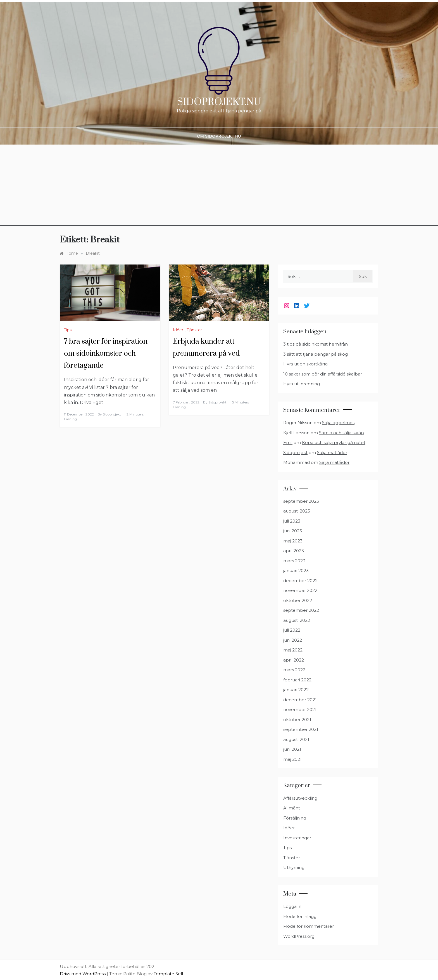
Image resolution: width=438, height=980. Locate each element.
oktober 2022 (298, 600)
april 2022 (294, 660)
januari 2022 (296, 690)
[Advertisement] (219, 187)
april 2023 (294, 551)
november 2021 (300, 709)
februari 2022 (297, 680)
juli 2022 (292, 630)
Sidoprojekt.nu (219, 102)
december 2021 (300, 700)
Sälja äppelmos (338, 423)
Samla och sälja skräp (341, 433)
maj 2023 (293, 541)
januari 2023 (296, 571)
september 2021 (301, 729)
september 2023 (301, 501)
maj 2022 (293, 650)
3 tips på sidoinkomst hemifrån (316, 344)
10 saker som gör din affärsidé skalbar (323, 374)
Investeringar (297, 838)
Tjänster (194, 330)
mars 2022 (294, 670)
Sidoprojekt (112, 414)
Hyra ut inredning (302, 384)
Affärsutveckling (300, 798)
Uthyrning (294, 867)
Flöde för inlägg (300, 916)
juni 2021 (292, 749)
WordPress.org (299, 936)
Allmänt (292, 808)
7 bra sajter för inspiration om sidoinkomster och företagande (106, 354)
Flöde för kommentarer (309, 926)
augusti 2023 (297, 511)
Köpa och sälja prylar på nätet (334, 442)
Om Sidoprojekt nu (219, 136)
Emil (288, 442)
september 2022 (301, 610)
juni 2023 (293, 531)
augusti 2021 (296, 739)
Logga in (292, 906)
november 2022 (300, 590)
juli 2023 (292, 521)
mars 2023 (294, 561)
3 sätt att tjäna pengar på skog (316, 354)
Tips (68, 330)
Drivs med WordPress (83, 974)
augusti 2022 (297, 620)
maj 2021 (292, 759)
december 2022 (300, 581)
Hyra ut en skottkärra (305, 364)
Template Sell (168, 974)
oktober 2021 (297, 720)
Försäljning (295, 818)
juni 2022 (293, 640)
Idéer (178, 330)
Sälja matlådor (332, 453)
